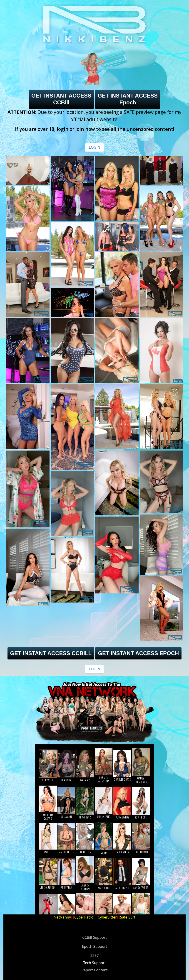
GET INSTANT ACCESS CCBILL (51, 653)
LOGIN (94, 147)
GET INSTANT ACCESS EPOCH (138, 653)
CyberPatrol (84, 917)
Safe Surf (128, 917)
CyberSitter (107, 917)
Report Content (94, 970)
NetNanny (62, 917)
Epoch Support (95, 946)
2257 (95, 955)
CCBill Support (94, 937)
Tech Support (95, 963)
